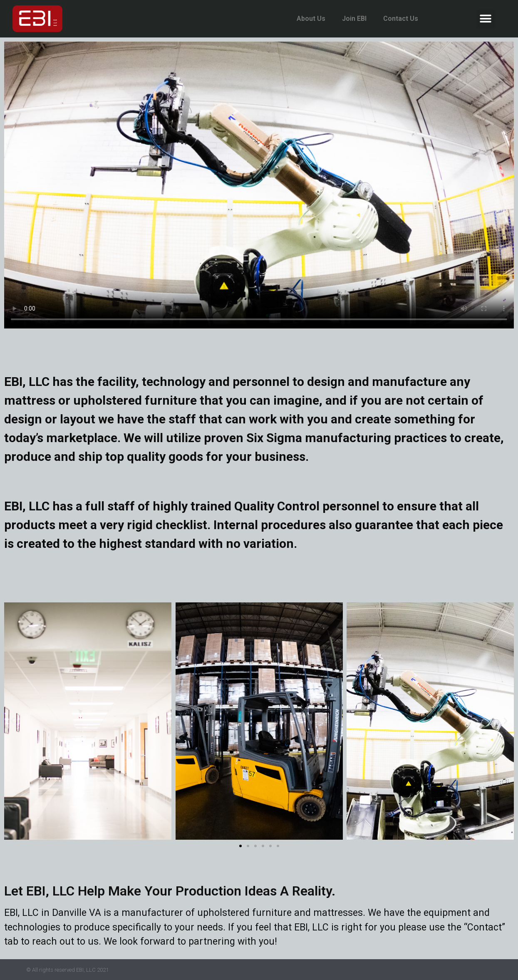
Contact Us (401, 19)
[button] (486, 19)
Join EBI (354, 19)
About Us (311, 19)
